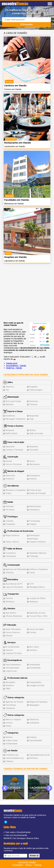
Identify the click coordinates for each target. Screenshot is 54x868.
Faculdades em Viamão (17, 200)
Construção (11, 457)
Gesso (32, 461)
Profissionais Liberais (15, 678)
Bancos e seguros (13, 719)
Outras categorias (14, 697)
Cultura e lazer (12, 740)
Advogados (10, 682)
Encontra (27, 24)
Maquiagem (34, 705)
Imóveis (9, 723)
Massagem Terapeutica (15, 419)
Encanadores (35, 476)
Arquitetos (34, 447)
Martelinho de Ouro (37, 613)
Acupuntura (34, 416)
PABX (8, 689)
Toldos (8, 493)
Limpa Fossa (11, 671)
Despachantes (35, 682)
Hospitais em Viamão (15, 257)
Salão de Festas (36, 433)
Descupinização (12, 668)
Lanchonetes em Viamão (15, 146)
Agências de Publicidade (16, 569)
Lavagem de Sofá (37, 685)
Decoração (34, 450)
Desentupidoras (13, 660)
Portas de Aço (35, 490)
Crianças (33, 737)
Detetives (10, 685)
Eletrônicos (34, 719)
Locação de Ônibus (37, 598)
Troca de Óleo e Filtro (38, 616)
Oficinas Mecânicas (14, 616)
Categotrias (11, 733)
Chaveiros (10, 387)
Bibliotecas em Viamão (14, 204)
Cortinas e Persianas (14, 450)
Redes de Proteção (38, 493)
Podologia (34, 556)
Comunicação (12, 565)
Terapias (33, 524)
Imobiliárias (34, 723)
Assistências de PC (14, 584)
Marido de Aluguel (14, 471)
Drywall (9, 461)
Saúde (8, 502)
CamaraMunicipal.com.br (40, 755)
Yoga (31, 419)
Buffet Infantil (11, 433)
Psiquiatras (10, 524)
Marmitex (10, 404)
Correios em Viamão (13, 89)
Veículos (9, 609)
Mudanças (34, 602)
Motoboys (10, 602)
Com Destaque (19, 838)
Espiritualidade (36, 740)
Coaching (9, 521)
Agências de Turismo (14, 702)
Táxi (7, 390)
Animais (9, 737)
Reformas (33, 758)
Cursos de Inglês (37, 629)
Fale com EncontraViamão (16, 835)
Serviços (9, 643)
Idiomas (9, 636)
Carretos (9, 598)
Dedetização (35, 665)
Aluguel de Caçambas (38, 702)
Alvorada (15, 788)
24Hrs (8, 382)
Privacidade (17, 865)
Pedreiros (10, 479)
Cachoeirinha (40, 788)
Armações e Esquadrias (16, 490)
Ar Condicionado (12, 647)
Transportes (11, 594)
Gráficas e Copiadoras (39, 569)
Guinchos (33, 650)
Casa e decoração (14, 442)
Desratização (35, 668)
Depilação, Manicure (38, 553)
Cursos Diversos (13, 632)
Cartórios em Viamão (15, 86)
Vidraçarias (10, 708)
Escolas (33, 632)
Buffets (33, 430)
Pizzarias (33, 404)
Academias (10, 416)
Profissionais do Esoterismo (18, 531)
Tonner (32, 573)
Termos (29, 865)
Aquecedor (10, 447)
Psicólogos (11, 517)
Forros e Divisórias (14, 464)
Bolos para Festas (13, 401)
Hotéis (8, 726)
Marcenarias (35, 464)
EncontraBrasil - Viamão (16, 366)
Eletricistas (10, 476)
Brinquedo (10, 430)
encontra (15, 4)
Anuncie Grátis (33, 838)
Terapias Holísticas (37, 542)
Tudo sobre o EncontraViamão (18, 832)
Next (49, 788)
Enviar (34, 856)
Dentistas (10, 506)
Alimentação (11, 397)
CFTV (32, 584)
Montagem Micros (37, 587)
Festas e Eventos (13, 426)
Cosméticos (11, 553)
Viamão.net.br (12, 363)
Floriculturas (11, 705)
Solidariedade (11, 744)
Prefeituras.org (12, 755)
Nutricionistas (35, 506)
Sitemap (38, 865)
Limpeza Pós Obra (13, 653)
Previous (6, 788)
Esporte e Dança (13, 411)
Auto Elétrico (11, 613)
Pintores (33, 479)
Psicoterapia (35, 521)
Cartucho (9, 650)
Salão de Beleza (13, 549)
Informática (11, 579)
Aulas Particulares (13, 629)
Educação (10, 625)
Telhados (9, 761)
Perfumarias (11, 556)
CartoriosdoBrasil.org (15, 758)
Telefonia (10, 573)
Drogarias (33, 387)
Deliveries (34, 401)
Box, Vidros (34, 647)
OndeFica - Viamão (14, 368)
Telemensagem (36, 390)
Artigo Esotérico (12, 535)
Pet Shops (10, 510)
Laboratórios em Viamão (15, 261)
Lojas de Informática (14, 587)
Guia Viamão (41, 375)
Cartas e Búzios (12, 542)
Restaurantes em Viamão (18, 143)
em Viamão (10, 751)
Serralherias (11, 486)
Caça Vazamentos (13, 665)
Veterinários (34, 510)
